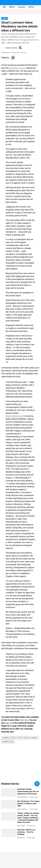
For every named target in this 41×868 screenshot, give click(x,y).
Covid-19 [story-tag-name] (19, 738)
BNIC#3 (12, 7)
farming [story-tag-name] (26, 738)
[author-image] (3, 48)
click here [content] (24, 720)
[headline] (28, 791)
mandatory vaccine (17, 68)
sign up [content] (9, 723)
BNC (4, 7)
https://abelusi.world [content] (15, 416)
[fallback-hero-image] (9, 792)
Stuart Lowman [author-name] (12, 48)
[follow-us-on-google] (13, 58)
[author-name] (23, 797)
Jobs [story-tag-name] (13, 738)
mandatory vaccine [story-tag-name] (8, 742)
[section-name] (5, 18)
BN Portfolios (33, 7)
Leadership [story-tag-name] (6, 738)
